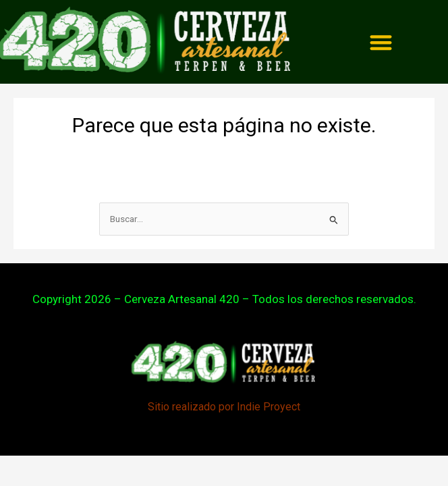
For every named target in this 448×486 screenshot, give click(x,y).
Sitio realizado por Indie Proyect (224, 407)
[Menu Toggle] (381, 42)
